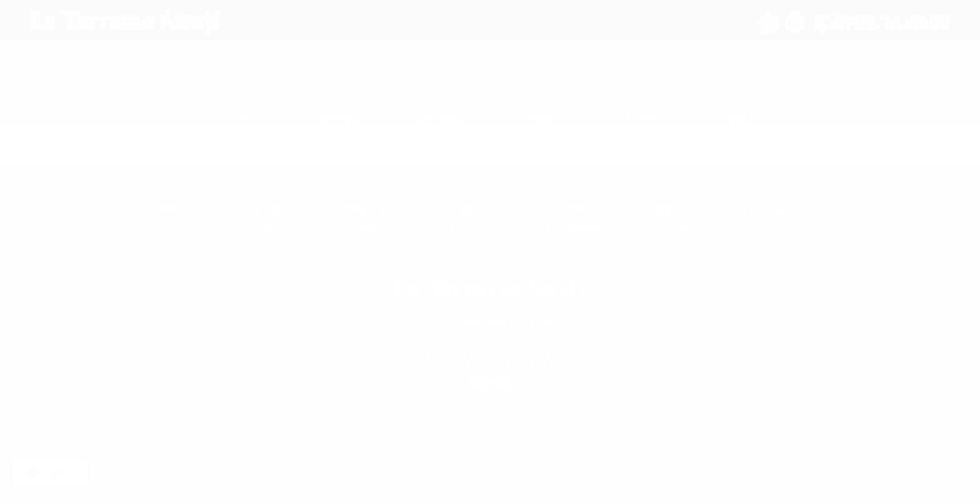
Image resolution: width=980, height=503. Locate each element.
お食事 (440, 120)
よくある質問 (740, 120)
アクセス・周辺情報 (640, 120)
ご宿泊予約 (874, 69)
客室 (340, 120)
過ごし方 (540, 120)
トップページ (240, 120)
